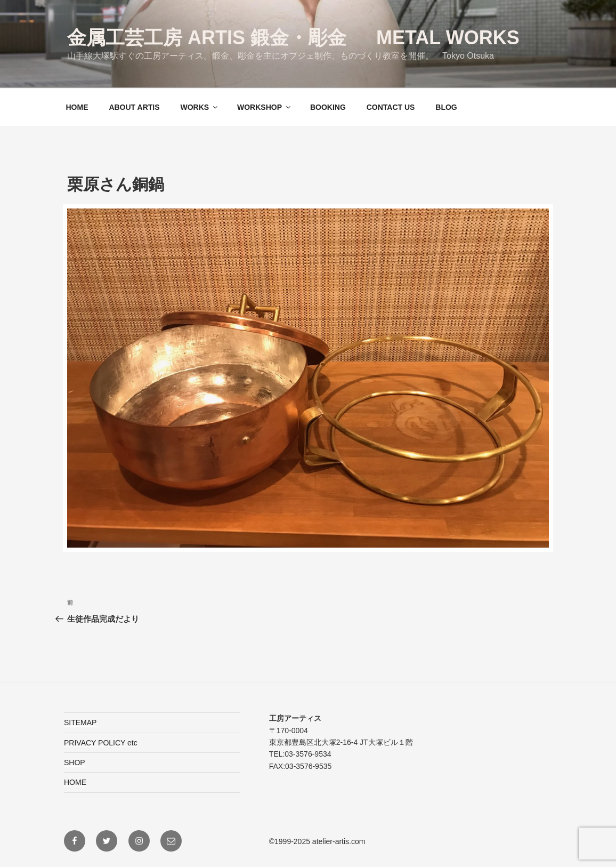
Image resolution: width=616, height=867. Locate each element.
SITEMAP (80, 722)
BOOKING (328, 107)
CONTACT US (391, 107)
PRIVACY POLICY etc (101, 743)
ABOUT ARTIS (134, 107)
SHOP (75, 762)
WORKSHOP (265, 107)
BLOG (446, 107)
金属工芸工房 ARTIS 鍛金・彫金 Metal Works (293, 38)
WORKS (200, 107)
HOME (77, 107)
